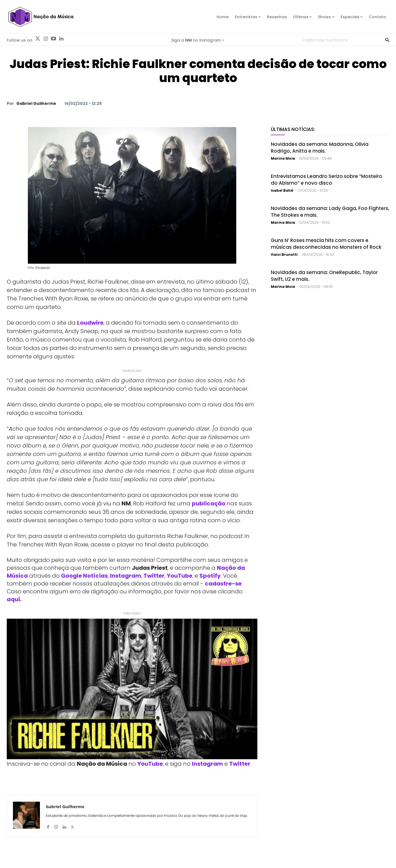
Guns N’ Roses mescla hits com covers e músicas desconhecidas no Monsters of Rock (326, 244)
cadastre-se (223, 584)
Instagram (126, 576)
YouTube (180, 576)
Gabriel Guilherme (36, 103)
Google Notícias (84, 576)
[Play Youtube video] (132, 689)
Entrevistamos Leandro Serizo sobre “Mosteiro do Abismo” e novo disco (327, 180)
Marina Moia (283, 158)
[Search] (387, 40)
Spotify (210, 576)
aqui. (14, 599)
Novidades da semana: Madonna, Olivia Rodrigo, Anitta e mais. (320, 148)
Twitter (154, 576)
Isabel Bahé (282, 190)
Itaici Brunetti (284, 255)
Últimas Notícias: (293, 129)
